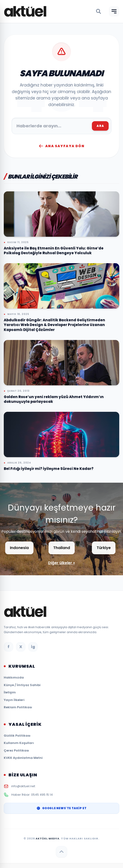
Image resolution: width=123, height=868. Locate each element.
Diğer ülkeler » (61, 563)
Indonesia (19, 548)
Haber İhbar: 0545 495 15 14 (32, 795)
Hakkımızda (14, 677)
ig (33, 647)
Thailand (62, 548)
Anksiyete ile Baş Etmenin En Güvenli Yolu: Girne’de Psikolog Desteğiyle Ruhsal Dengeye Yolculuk (54, 251)
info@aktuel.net (23, 786)
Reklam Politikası (18, 707)
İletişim (10, 692)
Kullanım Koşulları (19, 743)
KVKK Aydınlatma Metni (23, 758)
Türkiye (104, 548)
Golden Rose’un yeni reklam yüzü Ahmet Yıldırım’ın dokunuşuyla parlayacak (54, 399)
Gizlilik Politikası (17, 736)
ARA (100, 126)
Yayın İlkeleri (14, 700)
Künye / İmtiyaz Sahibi (22, 685)
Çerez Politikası (16, 750)
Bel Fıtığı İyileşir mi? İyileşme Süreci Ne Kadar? (49, 469)
